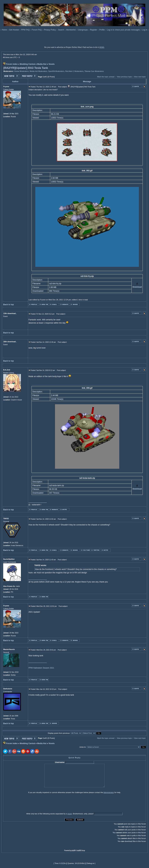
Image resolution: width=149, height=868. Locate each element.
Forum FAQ (37, 30)
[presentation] (28, 803)
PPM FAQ (26, 30)
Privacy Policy (50, 30)
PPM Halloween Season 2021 (41, 668)
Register (94, 30)
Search (61, 30)
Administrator (109, 792)
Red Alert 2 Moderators (74, 71)
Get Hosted (14, 30)
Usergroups (83, 30)
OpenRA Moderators (56, 71)
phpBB (73, 851)
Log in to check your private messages (124, 30)
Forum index (12, 64)
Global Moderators (21, 71)
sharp (70, 814)
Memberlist (71, 30)
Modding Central (27, 64)
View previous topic (124, 77)
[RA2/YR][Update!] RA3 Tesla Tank (26, 68)
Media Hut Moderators (38, 71)
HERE (102, 47)
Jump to (83, 747)
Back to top (8, 305)
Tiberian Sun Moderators (94, 71)
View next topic (140, 77)
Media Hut (42, 64)
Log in (145, 30)
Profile (102, 30)
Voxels (52, 64)
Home (5, 30)
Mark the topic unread (106, 77)
